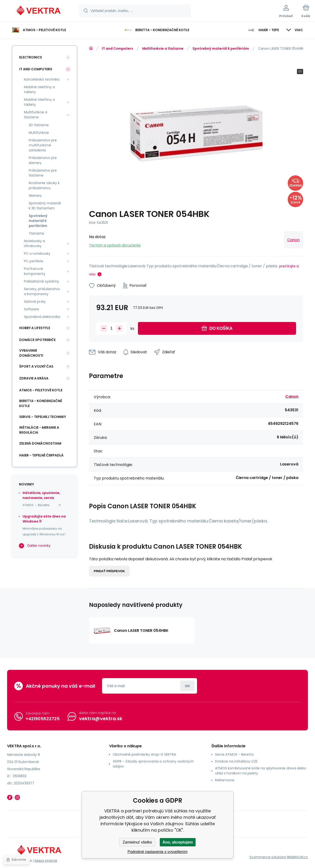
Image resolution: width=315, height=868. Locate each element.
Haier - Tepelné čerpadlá (41, 455)
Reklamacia (225, 780)
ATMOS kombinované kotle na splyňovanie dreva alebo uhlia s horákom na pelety (261, 771)
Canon (293, 240)
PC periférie (34, 261)
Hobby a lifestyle (35, 328)
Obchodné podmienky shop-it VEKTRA (144, 754)
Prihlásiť (187, 686)
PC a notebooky (37, 254)
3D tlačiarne (39, 125)
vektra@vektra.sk (101, 719)
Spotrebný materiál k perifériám (221, 48)
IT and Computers (118, 48)
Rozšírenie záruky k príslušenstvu (44, 185)
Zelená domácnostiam (40, 443)
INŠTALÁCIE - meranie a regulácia (39, 430)
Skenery (35, 196)
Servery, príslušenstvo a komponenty (42, 291)
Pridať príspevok (109, 571)
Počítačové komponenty (35, 271)
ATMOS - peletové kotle (41, 390)
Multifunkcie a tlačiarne (163, 48)
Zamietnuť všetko (137, 842)
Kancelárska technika (42, 79)
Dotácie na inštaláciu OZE (236, 761)
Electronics (31, 57)
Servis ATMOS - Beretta (234, 754)
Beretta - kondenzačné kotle (41, 403)
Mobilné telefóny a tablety (39, 89)
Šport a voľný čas (36, 366)
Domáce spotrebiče (37, 340)
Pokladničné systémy (42, 281)
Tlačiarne (36, 233)
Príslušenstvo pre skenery (43, 160)
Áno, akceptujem (178, 842)
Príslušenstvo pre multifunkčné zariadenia (43, 145)
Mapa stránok (46, 861)
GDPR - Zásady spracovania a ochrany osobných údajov (153, 764)
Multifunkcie (39, 133)
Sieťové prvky (35, 302)
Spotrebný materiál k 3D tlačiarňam (45, 206)
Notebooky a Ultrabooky (34, 243)
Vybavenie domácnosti (31, 353)
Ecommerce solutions (268, 857)
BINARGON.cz (297, 857)
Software (31, 309)
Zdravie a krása (34, 378)
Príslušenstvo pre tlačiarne (43, 173)
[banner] (39, 11)
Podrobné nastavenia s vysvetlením (157, 852)
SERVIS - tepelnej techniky (43, 417)
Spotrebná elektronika (42, 317)
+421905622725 (43, 719)
